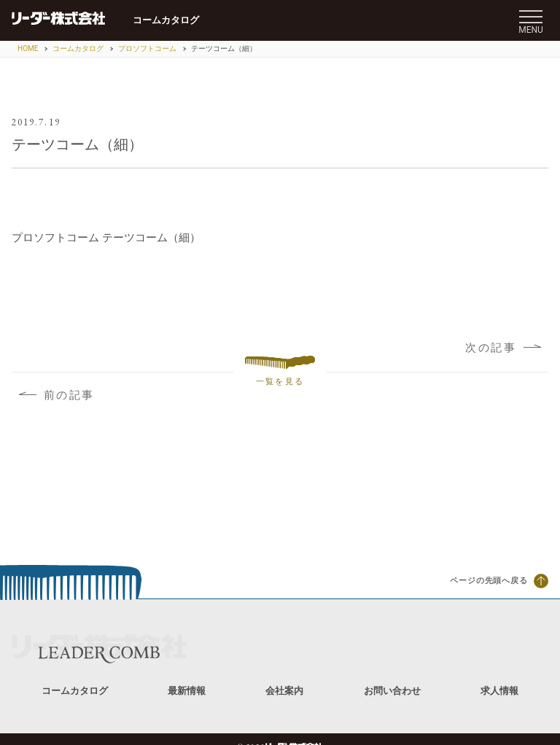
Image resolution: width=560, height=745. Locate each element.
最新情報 (187, 691)
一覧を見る (280, 371)
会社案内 (284, 691)
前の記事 (57, 395)
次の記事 (503, 348)
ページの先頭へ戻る (499, 581)
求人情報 (499, 691)
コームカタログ (166, 20)
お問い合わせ (392, 691)
